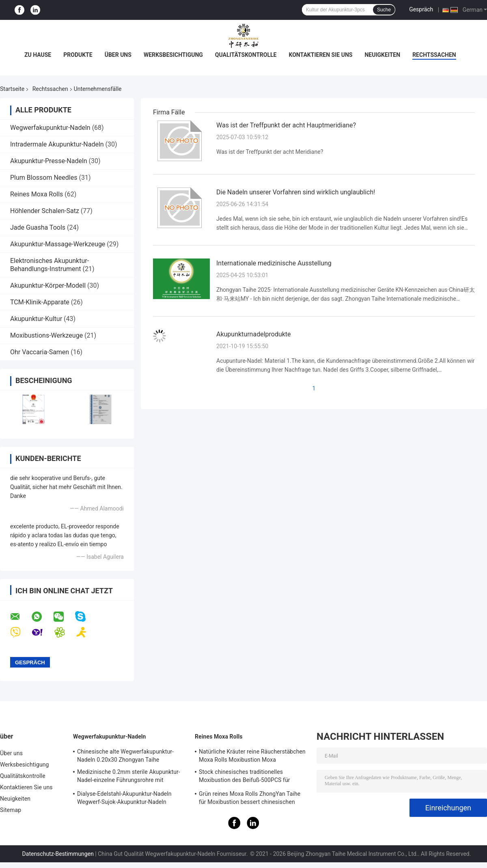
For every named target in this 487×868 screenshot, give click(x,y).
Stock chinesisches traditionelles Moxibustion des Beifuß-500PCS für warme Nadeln (245, 777)
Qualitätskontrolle (246, 55)
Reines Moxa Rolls (37, 194)
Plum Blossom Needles (44, 178)
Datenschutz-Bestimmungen (58, 854)
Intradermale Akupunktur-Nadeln (57, 144)
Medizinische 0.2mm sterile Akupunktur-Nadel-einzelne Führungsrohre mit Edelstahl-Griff (129, 777)
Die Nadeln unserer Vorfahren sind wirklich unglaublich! (296, 192)
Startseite (12, 89)
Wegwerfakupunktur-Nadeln (50, 128)
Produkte (78, 55)
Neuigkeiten (382, 55)
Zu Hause (38, 55)
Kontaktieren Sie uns (320, 55)
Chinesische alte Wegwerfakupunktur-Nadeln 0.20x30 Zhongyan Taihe (125, 756)
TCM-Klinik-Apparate (40, 302)
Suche (384, 10)
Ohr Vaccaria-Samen (40, 352)
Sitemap (11, 810)
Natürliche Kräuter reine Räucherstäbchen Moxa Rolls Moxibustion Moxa (252, 756)
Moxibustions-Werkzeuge (46, 335)
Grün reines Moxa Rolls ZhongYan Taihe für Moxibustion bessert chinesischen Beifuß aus (250, 799)
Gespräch (421, 9)
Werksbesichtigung (173, 55)
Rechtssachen (434, 55)
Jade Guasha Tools (38, 227)
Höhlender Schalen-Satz (45, 211)
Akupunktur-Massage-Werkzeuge (58, 244)
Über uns (118, 55)
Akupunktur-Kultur (36, 319)
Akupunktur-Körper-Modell (48, 285)
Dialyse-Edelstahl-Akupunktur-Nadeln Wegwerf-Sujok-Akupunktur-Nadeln (124, 798)
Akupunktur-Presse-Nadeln (49, 161)
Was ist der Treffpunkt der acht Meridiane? (270, 152)
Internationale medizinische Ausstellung (274, 263)
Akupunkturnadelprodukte (254, 334)
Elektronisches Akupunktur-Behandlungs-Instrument (50, 265)
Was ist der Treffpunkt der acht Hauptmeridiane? (286, 125)
